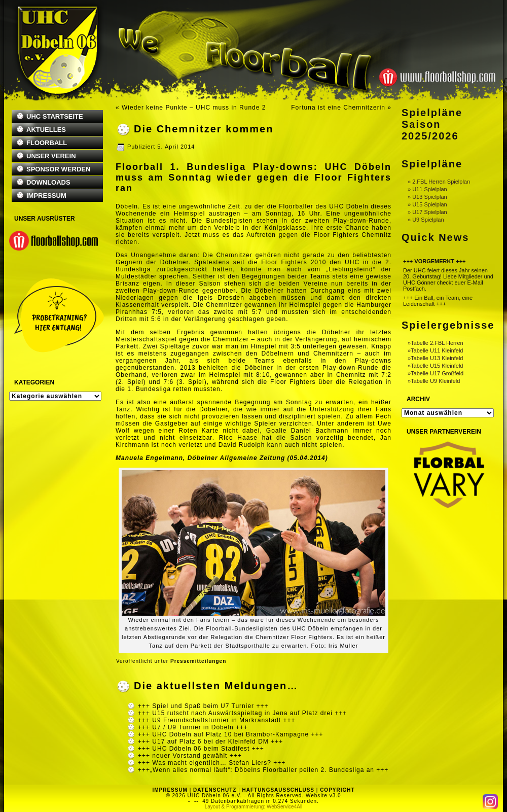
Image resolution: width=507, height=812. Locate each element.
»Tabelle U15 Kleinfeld (435, 366)
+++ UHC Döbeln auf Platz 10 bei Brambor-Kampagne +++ (231, 734)
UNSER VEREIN (51, 156)
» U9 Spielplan (426, 220)
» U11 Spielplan (427, 189)
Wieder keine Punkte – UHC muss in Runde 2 (194, 108)
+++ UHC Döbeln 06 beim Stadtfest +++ (201, 749)
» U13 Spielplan (427, 197)
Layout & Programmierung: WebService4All (254, 807)
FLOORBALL (47, 143)
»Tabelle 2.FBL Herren (436, 343)
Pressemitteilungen (198, 661)
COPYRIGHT (337, 790)
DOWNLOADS (48, 182)
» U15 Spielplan (427, 204)
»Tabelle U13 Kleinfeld (435, 358)
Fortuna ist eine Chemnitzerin (338, 108)
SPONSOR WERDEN (58, 169)
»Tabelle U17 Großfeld (436, 373)
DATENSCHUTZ (215, 790)
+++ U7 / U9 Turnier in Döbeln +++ (193, 727)
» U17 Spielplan (427, 212)
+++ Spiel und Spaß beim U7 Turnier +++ (203, 706)
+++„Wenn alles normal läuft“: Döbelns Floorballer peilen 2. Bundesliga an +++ (263, 770)
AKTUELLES (46, 130)
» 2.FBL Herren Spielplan (439, 182)
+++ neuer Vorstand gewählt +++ (190, 756)
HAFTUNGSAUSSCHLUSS (278, 790)
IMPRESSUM (46, 196)
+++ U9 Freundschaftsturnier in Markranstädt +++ (216, 720)
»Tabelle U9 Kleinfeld (434, 381)
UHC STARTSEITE (55, 116)
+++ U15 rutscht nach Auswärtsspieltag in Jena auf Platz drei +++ (242, 713)
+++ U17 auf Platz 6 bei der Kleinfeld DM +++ (210, 742)
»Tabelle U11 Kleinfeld (435, 350)
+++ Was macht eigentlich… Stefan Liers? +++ (212, 763)
